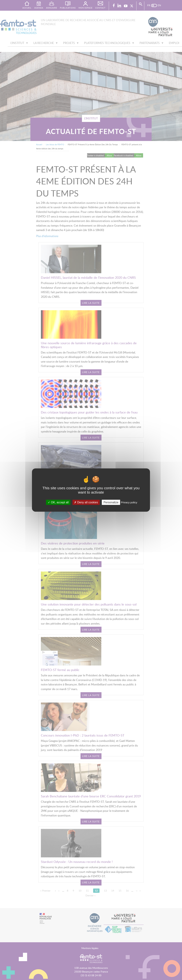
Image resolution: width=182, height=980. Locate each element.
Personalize (111, 502)
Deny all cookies (86, 502)
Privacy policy (129, 502)
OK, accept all (58, 502)
